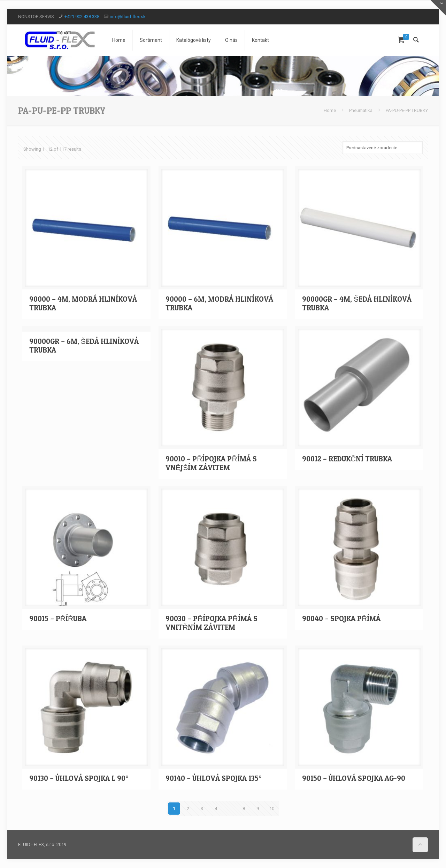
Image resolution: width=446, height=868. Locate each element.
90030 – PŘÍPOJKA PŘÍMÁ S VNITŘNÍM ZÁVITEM (211, 623)
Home (330, 110)
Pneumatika (361, 110)
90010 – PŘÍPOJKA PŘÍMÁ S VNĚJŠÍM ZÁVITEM (211, 463)
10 (272, 809)
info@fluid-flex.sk (128, 17)
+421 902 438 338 (82, 17)
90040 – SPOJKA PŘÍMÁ (341, 618)
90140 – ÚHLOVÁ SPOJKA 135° (213, 778)
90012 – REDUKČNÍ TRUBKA (347, 459)
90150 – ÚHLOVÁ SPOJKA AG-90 (354, 778)
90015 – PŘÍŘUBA (58, 618)
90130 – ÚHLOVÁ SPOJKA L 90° (79, 778)
